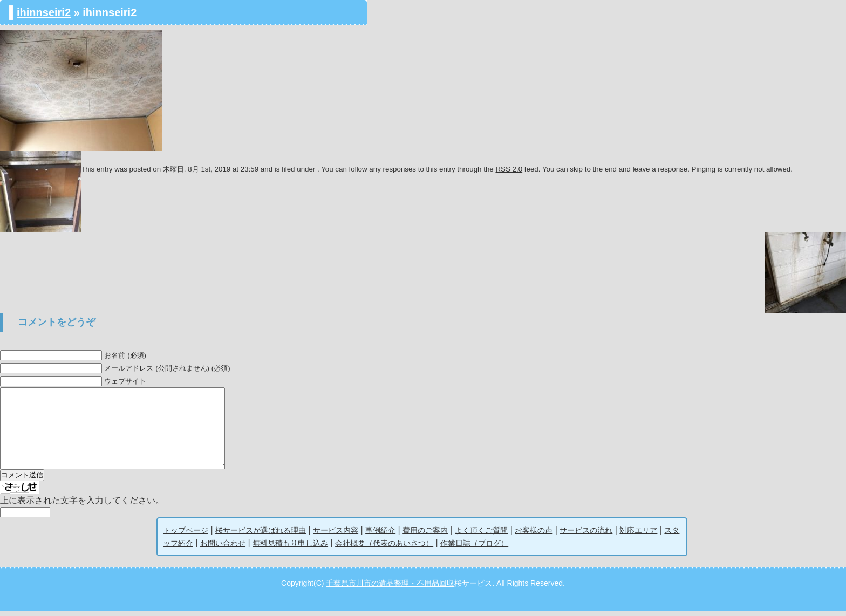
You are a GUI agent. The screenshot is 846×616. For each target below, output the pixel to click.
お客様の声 (534, 536)
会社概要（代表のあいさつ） (384, 549)
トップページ (186, 536)
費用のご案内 (425, 536)
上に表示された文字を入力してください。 (82, 506)
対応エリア (638, 536)
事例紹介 (380, 536)
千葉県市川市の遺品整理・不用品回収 (390, 588)
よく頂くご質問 (481, 536)
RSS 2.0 (509, 169)
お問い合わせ (223, 549)
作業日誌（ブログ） (474, 549)
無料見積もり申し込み (290, 549)
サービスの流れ (586, 536)
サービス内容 (336, 536)
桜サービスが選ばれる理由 (261, 536)
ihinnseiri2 (44, 12)
